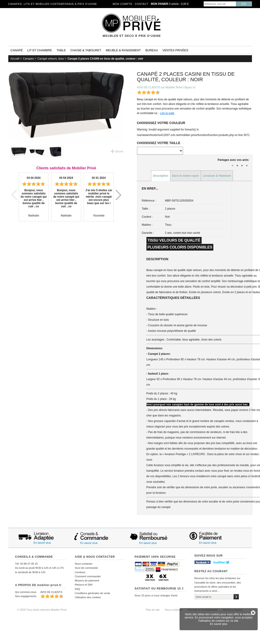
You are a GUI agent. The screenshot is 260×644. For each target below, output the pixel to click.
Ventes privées (175, 50)
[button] (118, 195)
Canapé (17, 50)
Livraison (80, 572)
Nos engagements (26, 596)
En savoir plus (219, 624)
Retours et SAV (84, 585)
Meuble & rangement (123, 50)
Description (161, 176)
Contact (141, 4)
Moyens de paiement (87, 580)
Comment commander (88, 576)
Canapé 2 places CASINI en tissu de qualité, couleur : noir (105, 59)
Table (61, 50)
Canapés (29, 59)
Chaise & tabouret (86, 50)
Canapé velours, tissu (51, 59)
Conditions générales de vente (93, 593)
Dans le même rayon (186, 176)
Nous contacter (84, 564)
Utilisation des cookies (88, 597)
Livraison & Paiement (217, 176)
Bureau (152, 50)
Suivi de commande (86, 568)
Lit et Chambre (40, 50)
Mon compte (123, 4)
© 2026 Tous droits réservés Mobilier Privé (42, 610)
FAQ (78, 589)
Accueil (15, 59)
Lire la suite (167, 113)
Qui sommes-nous (26, 592)
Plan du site (153, 610)
